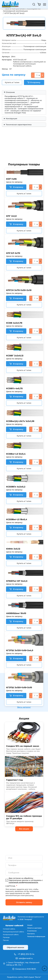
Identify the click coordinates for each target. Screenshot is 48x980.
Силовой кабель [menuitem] (9, 929)
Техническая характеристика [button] (19, 125)
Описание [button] (10, 92)
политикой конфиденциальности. (23, 882)
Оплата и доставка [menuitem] (34, 928)
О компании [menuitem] (32, 931)
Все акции (24, 829)
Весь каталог (24, 707)
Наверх (45, 968)
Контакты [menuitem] (31, 934)
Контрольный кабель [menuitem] (11, 935)
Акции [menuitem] (30, 925)
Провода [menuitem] (6, 937)
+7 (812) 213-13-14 (26, 954)
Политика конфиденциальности (31, 917)
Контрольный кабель (22, 66)
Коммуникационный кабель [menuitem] (13, 932)
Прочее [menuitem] (6, 940)
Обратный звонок (15, 947)
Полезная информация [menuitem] (36, 936)
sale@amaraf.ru (26, 958)
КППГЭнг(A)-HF (20, 60)
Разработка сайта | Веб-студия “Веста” (24, 977)
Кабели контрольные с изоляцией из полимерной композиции (22, 10)
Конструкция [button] (11, 118)
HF (10, 69)
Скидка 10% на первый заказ (23, 746)
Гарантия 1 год (14, 780)
